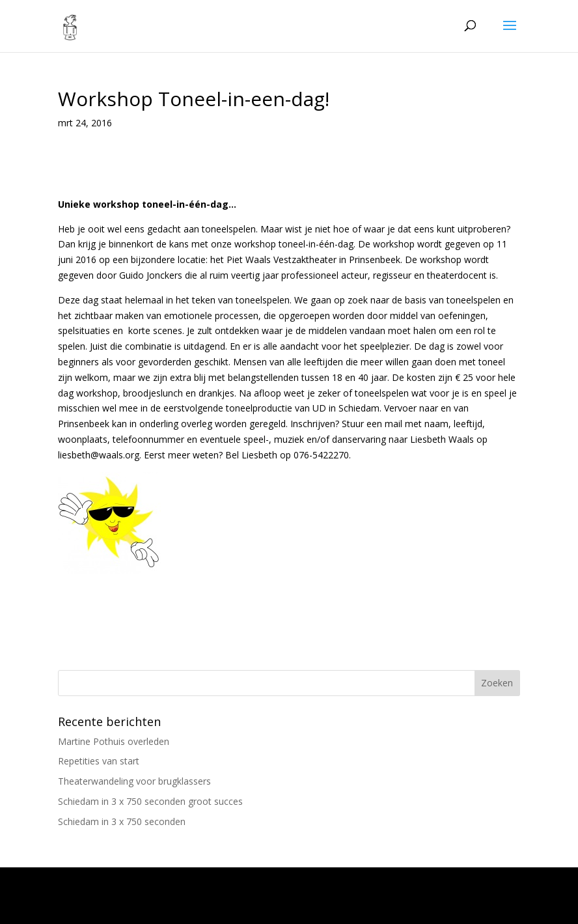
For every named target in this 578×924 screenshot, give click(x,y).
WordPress (409, 906)
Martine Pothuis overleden (114, 741)
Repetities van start (99, 761)
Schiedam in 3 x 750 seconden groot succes (150, 801)
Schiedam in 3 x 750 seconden (122, 821)
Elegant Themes (255, 906)
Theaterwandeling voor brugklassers (134, 781)
